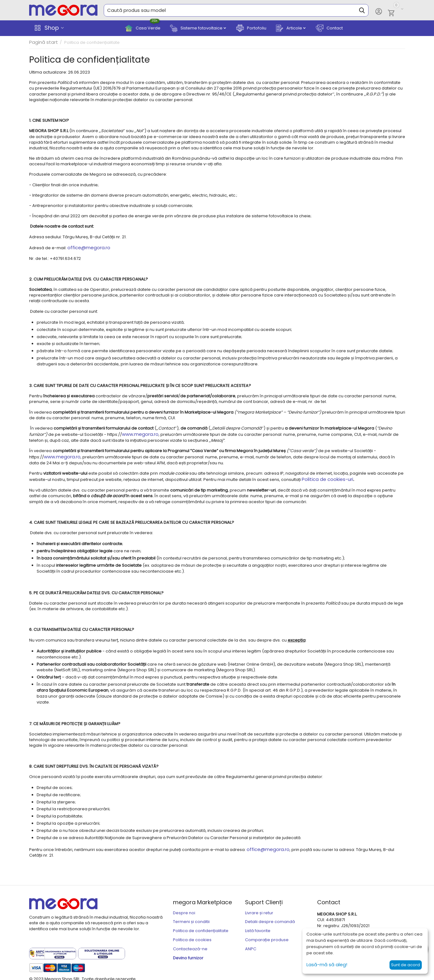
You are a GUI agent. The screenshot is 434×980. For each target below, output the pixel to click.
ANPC (251, 945)
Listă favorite (258, 927)
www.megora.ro (139, 433)
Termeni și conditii (191, 918)
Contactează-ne (190, 945)
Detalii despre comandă (270, 918)
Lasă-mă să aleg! (324, 965)
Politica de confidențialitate (201, 927)
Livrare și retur (259, 909)
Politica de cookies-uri (325, 477)
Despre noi (184, 909)
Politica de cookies (192, 936)
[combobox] (236, 10)
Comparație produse (267, 936)
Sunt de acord (405, 965)
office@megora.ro (86, 247)
